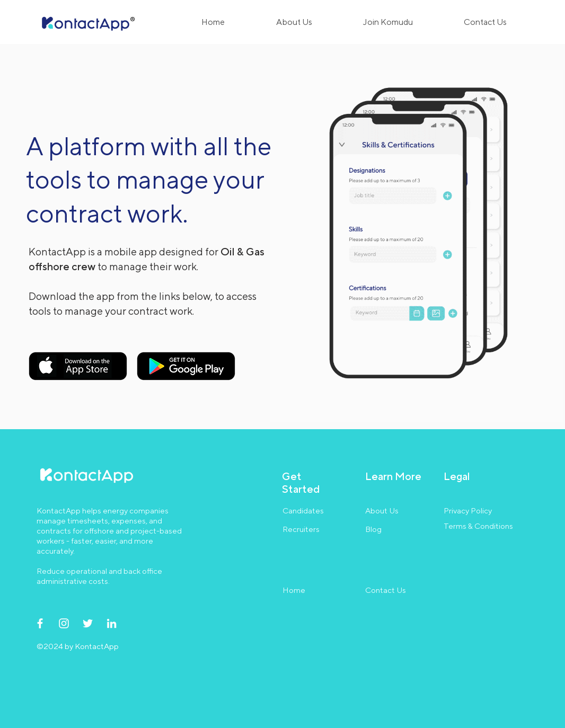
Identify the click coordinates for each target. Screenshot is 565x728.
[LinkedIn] (112, 623)
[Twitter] (88, 623)
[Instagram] (64, 623)
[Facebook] (40, 623)
